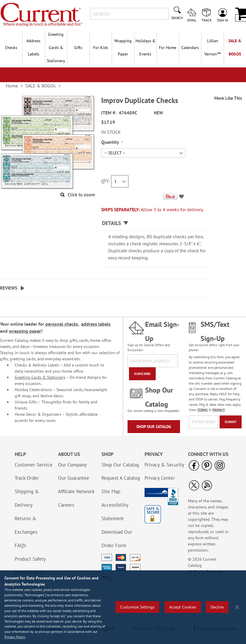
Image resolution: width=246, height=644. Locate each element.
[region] (123, 607)
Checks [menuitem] (11, 48)
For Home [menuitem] (168, 48)
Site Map (111, 491)
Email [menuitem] (192, 20)
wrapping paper (25, 331)
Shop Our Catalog (154, 427)
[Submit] (231, 422)
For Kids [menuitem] (101, 48)
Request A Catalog (121, 478)
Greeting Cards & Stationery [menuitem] (56, 48)
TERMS (202, 410)
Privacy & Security (164, 465)
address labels (96, 324)
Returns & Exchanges (26, 525)
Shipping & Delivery (27, 498)
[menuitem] (212, 48)
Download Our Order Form (117, 539)
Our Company (72, 465)
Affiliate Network (76, 491)
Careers (66, 505)
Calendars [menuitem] (190, 48)
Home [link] (12, 86)
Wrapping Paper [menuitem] (123, 47)
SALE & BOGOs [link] (40, 86)
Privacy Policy (15, 637)
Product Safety (30, 559)
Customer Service (34, 465)
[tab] (154, 223)
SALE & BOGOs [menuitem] (235, 47)
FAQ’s (20, 545)
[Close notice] (237, 607)
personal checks (62, 324)
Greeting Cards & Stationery (40, 377)
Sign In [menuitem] (223, 20)
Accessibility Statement (115, 512)
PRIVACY (219, 410)
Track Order (27, 478)
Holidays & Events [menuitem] (145, 47)
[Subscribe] (142, 374)
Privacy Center (160, 478)
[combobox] (129, 14)
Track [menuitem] (207, 20)
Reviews (9, 288)
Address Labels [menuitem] (33, 47)
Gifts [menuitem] (78, 48)
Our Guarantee (74, 478)
